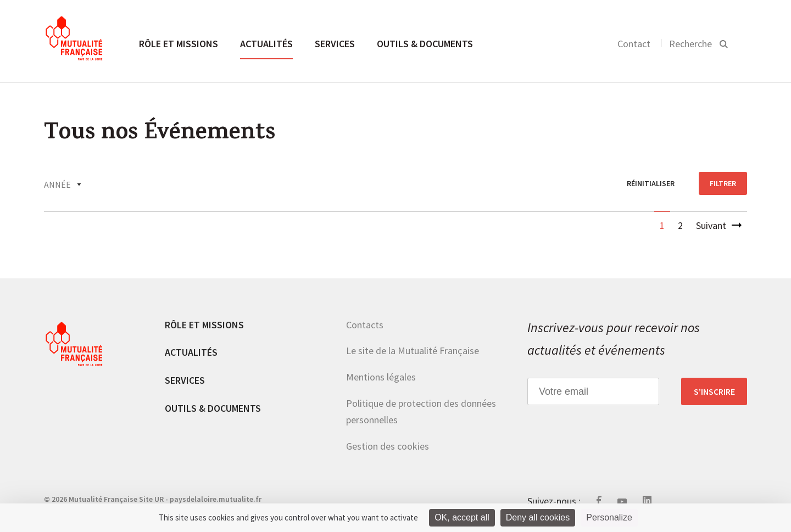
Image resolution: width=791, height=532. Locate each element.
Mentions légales (381, 377)
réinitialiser (651, 183)
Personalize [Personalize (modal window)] (609, 517)
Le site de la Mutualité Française (413, 351)
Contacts (365, 325)
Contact (634, 44)
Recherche (690, 44)
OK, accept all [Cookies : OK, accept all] (462, 517)
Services (335, 44)
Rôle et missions (179, 44)
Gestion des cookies (388, 446)
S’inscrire (714, 391)
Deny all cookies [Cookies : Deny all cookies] (538, 517)
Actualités (266, 44)
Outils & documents (425, 44)
